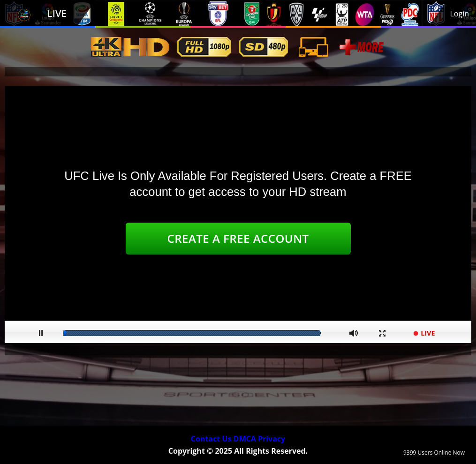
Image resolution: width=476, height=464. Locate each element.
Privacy (272, 439)
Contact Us (211, 439)
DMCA (245, 439)
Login (459, 14)
